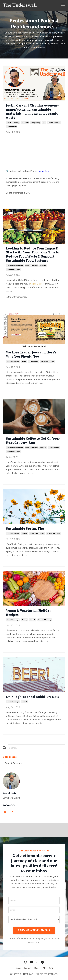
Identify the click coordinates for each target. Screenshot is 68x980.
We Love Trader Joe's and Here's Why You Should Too (31, 355)
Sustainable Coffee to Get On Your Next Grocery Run (33, 441)
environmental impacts (15, 266)
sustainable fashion (37, 534)
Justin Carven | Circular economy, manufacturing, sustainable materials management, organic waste (33, 112)
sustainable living (13, 270)
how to (43, 266)
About (18, 968)
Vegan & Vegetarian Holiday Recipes (29, 613)
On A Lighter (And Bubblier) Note (33, 697)
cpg (44, 123)
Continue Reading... (15, 198)
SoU (51, 968)
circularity (25, 123)
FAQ (44, 968)
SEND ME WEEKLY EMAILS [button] (34, 930)
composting (35, 123)
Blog (36, 968)
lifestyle (43, 448)
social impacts (54, 448)
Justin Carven (45, 171)
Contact (28, 968)
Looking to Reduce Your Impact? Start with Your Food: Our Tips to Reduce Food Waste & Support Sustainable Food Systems (33, 255)
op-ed (24, 362)
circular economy (13, 123)
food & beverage (54, 123)
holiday (24, 620)
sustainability (12, 127)
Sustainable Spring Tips (25, 529)
